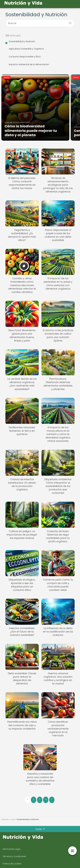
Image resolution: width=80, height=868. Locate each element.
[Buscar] (69, 22)
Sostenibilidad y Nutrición (20, 42)
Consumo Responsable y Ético (23, 57)
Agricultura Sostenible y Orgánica (25, 49)
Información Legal (11, 849)
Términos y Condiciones (14, 856)
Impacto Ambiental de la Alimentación (27, 65)
